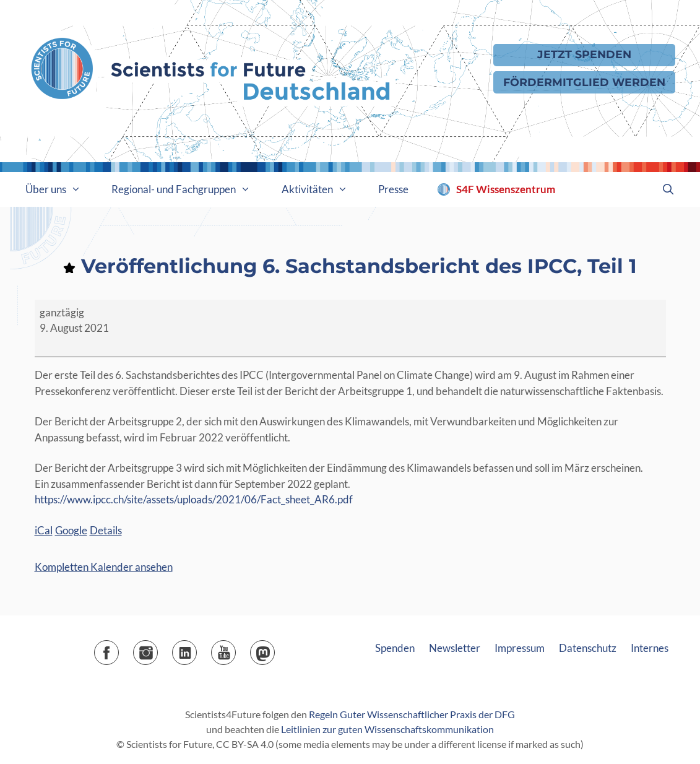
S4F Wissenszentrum (506, 189)
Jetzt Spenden (584, 54)
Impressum (520, 648)
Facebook (119, 649)
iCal (44, 530)
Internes (650, 648)
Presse (393, 189)
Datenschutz (588, 648)
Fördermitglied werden (584, 82)
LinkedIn (197, 649)
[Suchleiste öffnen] (668, 189)
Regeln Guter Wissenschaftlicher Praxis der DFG (412, 714)
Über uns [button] (61, 189)
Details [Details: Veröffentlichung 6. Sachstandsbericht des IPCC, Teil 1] (106, 530)
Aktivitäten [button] (322, 189)
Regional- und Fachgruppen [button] (189, 189)
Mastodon (274, 649)
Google (71, 530)
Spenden (395, 648)
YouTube (235, 649)
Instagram (158, 649)
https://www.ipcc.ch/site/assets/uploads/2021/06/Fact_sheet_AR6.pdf (194, 499)
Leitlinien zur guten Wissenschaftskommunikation (387, 729)
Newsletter (455, 648)
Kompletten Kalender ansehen (104, 567)
